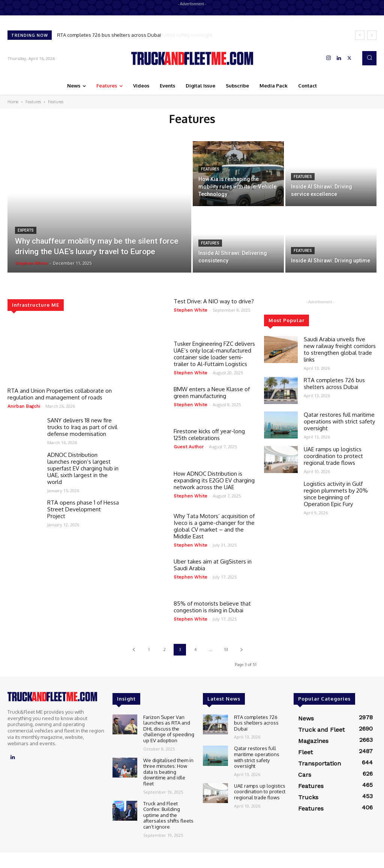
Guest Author (189, 447)
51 (226, 649)
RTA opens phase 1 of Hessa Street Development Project (83, 509)
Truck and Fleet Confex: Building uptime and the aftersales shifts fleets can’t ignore (168, 815)
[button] (369, 58)
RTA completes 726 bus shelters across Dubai (109, 35)
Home (13, 102)
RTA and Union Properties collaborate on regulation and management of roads (60, 394)
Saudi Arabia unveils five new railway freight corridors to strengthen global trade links (340, 349)
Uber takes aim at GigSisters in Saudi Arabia (213, 565)
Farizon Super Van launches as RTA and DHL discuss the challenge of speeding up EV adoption (169, 729)
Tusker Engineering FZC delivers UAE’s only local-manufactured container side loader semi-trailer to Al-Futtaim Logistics (214, 354)
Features (33, 102)
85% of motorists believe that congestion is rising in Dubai (212, 607)
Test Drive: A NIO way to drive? (214, 301)
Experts (26, 230)
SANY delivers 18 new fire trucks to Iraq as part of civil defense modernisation (82, 427)
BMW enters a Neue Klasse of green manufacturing (212, 393)
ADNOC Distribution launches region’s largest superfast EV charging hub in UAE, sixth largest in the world (83, 468)
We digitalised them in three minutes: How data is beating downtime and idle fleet (168, 772)
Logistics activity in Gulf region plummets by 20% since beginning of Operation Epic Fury (336, 494)
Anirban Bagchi (24, 406)
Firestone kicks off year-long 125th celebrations (209, 435)
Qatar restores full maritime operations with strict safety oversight (339, 421)
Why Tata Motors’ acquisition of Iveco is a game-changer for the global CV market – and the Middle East (214, 526)
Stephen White (190, 310)
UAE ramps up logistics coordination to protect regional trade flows (333, 456)
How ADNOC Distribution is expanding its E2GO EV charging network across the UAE (214, 480)
